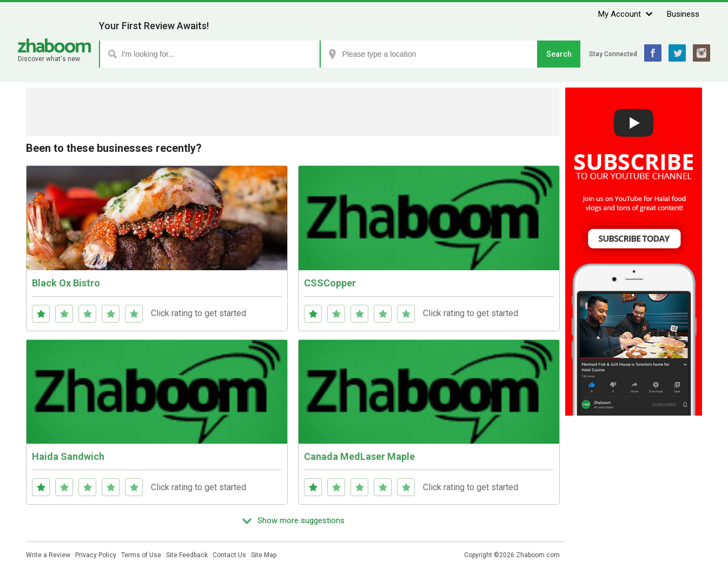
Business (683, 14)
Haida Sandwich (68, 456)
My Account (620, 14)
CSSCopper (330, 283)
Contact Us (229, 555)
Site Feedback (187, 555)
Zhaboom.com (538, 555)
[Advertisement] (293, 112)
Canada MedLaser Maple (359, 456)
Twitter (677, 53)
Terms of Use (141, 555)
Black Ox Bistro (66, 283)
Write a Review (48, 555)
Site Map (264, 555)
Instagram (701, 53)
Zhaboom (54, 46)
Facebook (653, 53)
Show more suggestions (301, 520)
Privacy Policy (96, 555)
